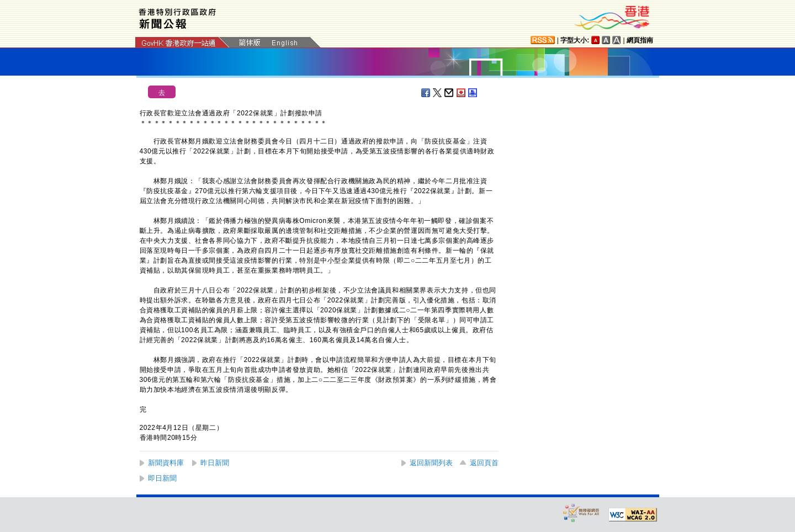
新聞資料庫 (166, 463)
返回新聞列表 (431, 463)
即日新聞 (162, 478)
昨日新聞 (215, 463)
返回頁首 (484, 463)
